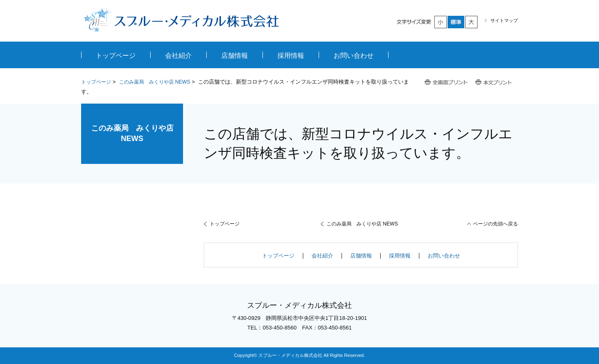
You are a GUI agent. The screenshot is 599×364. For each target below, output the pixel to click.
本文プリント (494, 83)
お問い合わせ (444, 256)
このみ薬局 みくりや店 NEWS (155, 82)
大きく (472, 22)
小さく (441, 22)
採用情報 (400, 256)
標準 (456, 22)
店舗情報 (361, 256)
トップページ (96, 82)
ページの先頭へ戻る (495, 224)
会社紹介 (322, 256)
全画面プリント (446, 83)
